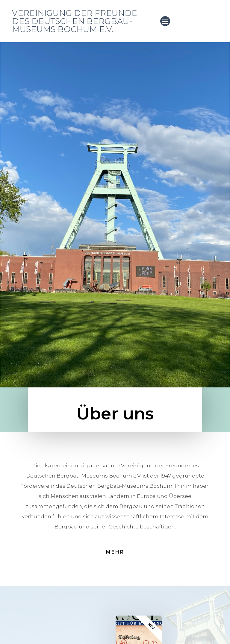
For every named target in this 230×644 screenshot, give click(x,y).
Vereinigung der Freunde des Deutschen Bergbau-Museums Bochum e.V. (75, 21)
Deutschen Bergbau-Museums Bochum (119, 486)
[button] (165, 21)
